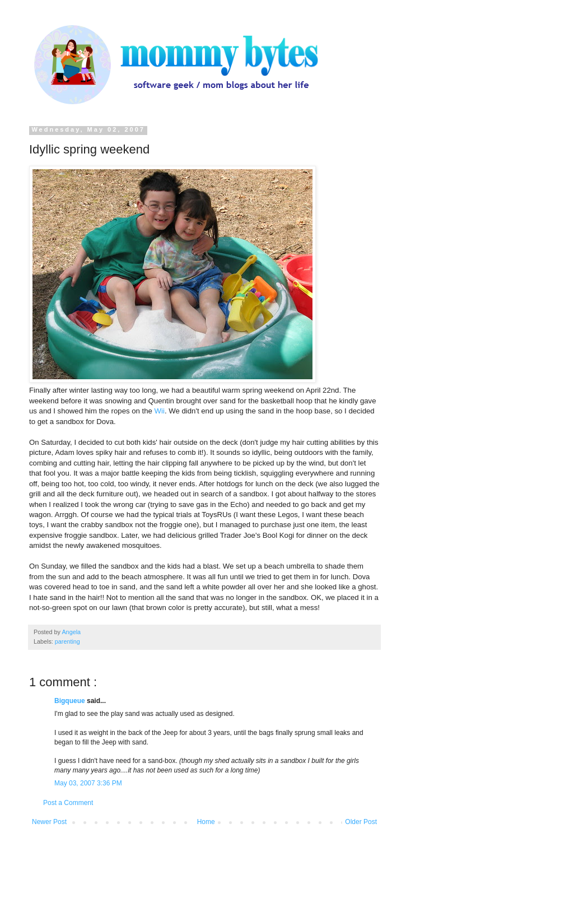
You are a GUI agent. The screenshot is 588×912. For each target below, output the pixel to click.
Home (206, 822)
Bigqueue (71, 701)
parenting (67, 641)
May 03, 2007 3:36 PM (88, 783)
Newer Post (49, 822)
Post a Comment (68, 803)
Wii (160, 411)
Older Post (361, 822)
